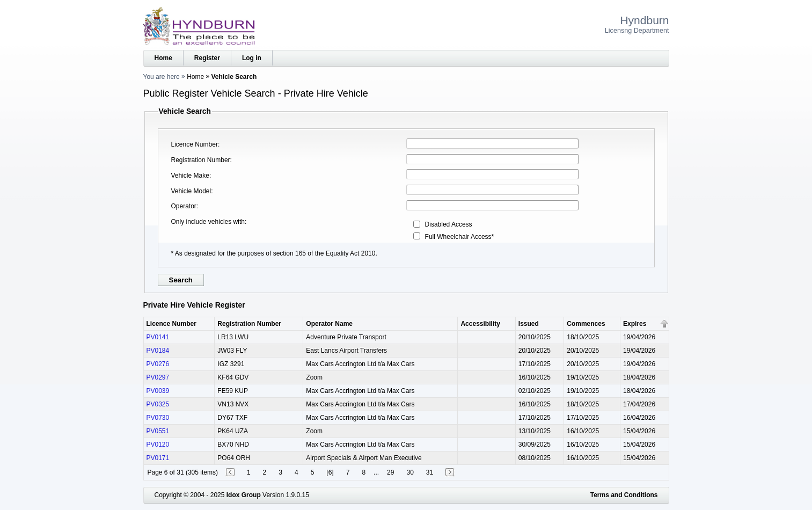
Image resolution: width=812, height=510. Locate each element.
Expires (635, 324)
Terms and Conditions (624, 495)
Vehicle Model (191, 191)
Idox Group (244, 495)
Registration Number (201, 160)
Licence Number (195, 144)
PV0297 (158, 377)
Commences (586, 324)
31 (430, 472)
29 (390, 472)
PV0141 (158, 337)
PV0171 (158, 458)
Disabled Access (449, 224)
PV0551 (158, 431)
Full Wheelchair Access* (460, 237)
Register (207, 58)
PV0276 (158, 364)
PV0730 (158, 418)
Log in (252, 58)
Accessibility (480, 324)
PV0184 (158, 351)
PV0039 (158, 391)
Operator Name (329, 324)
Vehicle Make (190, 176)
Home (163, 58)
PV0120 (158, 445)
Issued (529, 324)
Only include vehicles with (208, 222)
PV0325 (158, 404)
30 (410, 472)
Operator (184, 206)
